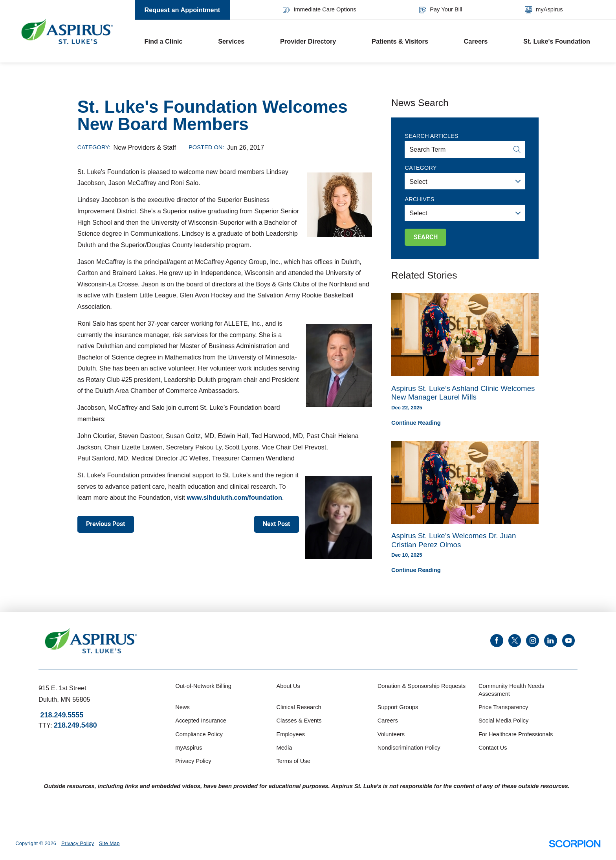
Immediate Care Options (320, 10)
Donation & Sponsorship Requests (422, 686)
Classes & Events (299, 721)
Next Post (276, 524)
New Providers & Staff (145, 147)
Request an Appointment (182, 10)
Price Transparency (503, 707)
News (182, 707)
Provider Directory (308, 41)
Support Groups (398, 707)
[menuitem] (172, 41)
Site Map (109, 843)
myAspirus (544, 10)
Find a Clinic (163, 41)
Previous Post (105, 524)
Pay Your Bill (441, 10)
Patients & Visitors (400, 41)
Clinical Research (299, 707)
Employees (291, 734)
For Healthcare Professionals (516, 734)
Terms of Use (293, 761)
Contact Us (493, 748)
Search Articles (431, 136)
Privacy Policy (193, 761)
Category (421, 168)
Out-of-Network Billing (203, 686)
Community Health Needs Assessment (511, 690)
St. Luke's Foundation (557, 41)
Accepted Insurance (201, 721)
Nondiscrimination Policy (409, 748)
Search (426, 237)
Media (284, 748)
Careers (476, 41)
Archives (419, 199)
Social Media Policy (503, 721)
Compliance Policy (199, 734)
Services (231, 41)
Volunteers (391, 734)
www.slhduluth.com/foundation (234, 497)
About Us (288, 686)
